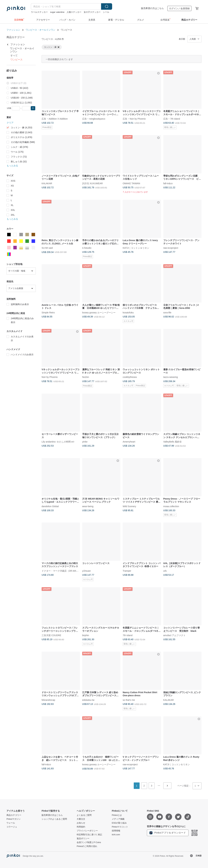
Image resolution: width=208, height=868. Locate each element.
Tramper (127, 571)
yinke (85, 442)
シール (106, 12)
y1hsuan (87, 571)
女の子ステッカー (92, 12)
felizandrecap (48, 700)
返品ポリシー (83, 839)
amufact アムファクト (175, 635)
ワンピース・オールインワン (40, 30)
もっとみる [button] (12, 166)
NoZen (86, 377)
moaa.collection (171, 506)
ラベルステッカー (39, 12)
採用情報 (116, 831)
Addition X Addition (58, 119)
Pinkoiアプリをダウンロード (168, 833)
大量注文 (81, 819)
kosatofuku (128, 312)
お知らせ (81, 823)
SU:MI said (47, 248)
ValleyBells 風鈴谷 (172, 442)
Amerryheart (129, 442)
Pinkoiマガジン (14, 819)
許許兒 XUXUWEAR (93, 183)
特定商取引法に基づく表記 (89, 835)
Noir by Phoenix (138, 119)
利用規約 (81, 827)
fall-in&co (168, 183)
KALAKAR (47, 183)
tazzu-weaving (171, 377)
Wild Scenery (129, 506)
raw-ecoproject (171, 248)
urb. (165, 571)
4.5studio (87, 248)
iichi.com (116, 835)
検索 (107, 6)
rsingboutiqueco (97, 119)
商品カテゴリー (14, 815)
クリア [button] (10, 123)
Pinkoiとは (117, 815)
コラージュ (12, 827)
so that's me (129, 700)
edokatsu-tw (88, 700)
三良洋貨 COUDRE (51, 635)
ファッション (13, 30)
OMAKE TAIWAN (131, 183)
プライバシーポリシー (87, 831)
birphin (86, 635)
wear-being (88, 506)
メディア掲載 (118, 819)
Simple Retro (48, 312)
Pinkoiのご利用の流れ (87, 846)
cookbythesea (130, 377)
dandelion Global (50, 506)
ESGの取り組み (119, 823)
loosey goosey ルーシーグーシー (99, 312)
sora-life (167, 312)
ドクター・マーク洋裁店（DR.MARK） (62, 571)
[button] (33, 108)
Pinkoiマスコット (120, 827)
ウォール (11, 823)
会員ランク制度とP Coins (89, 842)
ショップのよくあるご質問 (54, 819)
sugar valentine (57, 12)
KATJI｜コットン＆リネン (136, 248)
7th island (175, 119)
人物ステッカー (74, 12)
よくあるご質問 (84, 815)
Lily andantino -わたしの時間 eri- (58, 442)
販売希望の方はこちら (152, 8)
